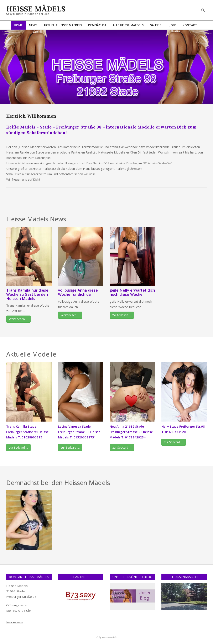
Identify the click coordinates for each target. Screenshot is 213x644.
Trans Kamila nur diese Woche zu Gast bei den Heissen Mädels (27, 294)
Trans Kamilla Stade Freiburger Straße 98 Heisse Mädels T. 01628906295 (27, 432)
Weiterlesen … (18, 319)
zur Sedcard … (18, 447)
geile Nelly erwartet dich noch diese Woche (132, 292)
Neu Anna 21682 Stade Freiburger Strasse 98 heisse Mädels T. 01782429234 (131, 432)
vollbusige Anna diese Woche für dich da (78, 292)
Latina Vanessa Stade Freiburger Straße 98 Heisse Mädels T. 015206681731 (79, 432)
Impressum (14, 622)
